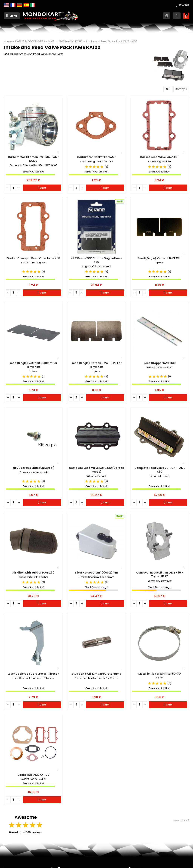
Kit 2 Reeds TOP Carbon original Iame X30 (96, 260)
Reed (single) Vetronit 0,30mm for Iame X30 (33, 365)
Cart (43, 188)
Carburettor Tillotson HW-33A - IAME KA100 (33, 159)
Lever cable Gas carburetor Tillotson (33, 674)
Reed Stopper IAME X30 (160, 363)
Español (26, 5)
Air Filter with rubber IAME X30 (33, 573)
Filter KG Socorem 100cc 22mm (96, 573)
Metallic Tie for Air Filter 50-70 (160, 674)
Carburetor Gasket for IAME (96, 157)
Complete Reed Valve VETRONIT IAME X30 (160, 470)
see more (182, 820)
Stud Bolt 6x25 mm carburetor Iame (96, 674)
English (6, 5)
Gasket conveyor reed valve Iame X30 (33, 258)
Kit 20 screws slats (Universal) (33, 468)
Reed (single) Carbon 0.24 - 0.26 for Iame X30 (96, 365)
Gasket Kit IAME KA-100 (33, 775)
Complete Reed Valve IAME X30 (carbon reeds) (96, 470)
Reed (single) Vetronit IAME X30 (160, 258)
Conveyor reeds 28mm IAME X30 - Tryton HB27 (160, 574)
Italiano (33, 5)
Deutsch (20, 5)
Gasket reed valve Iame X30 (160, 157)
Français (13, 5)
